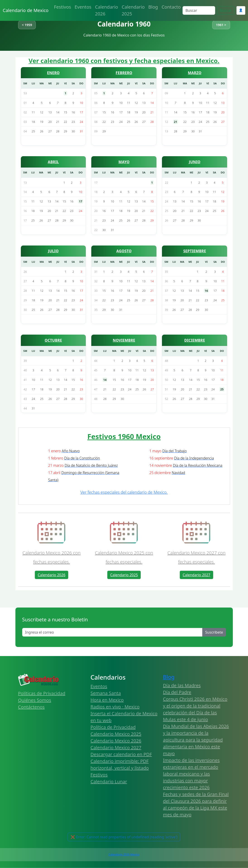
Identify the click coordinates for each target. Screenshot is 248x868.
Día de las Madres (182, 685)
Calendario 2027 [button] (196, 575)
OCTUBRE (53, 340)
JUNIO (195, 162)
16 (206, 291)
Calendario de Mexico (26, 10)
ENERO (53, 73)
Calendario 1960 (124, 24)
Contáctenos (31, 707)
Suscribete (214, 632)
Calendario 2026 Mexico (124, 855)
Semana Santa (106, 693)
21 (176, 122)
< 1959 (27, 25)
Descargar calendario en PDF (121, 754)
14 (105, 380)
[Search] (199, 10)
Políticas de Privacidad (42, 693)
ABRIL (53, 162)
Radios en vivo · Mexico (115, 707)
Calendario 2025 (133, 10)
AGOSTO (124, 251)
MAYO (124, 162)
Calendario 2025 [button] (124, 575)
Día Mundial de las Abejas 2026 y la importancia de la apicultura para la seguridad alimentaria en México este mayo (196, 740)
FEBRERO (124, 73)
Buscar (226, 10)
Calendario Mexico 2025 (116, 734)
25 (222, 389)
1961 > (221, 25)
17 (81, 201)
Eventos (83, 7)
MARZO (195, 73)
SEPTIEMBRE (195, 251)
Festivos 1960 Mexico (124, 436)
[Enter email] (112, 632)
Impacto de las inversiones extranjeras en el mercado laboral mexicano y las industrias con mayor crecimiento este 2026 (191, 774)
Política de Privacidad (113, 727)
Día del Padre (177, 692)
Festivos (62, 7)
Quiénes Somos (35, 700)
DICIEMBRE (195, 340)
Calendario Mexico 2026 (116, 741)
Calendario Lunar (109, 782)
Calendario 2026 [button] (51, 575)
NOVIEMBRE (124, 340)
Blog (153, 7)
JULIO (53, 251)
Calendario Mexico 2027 (116, 748)
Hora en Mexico (107, 700)
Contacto (171, 7)
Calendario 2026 (106, 10)
